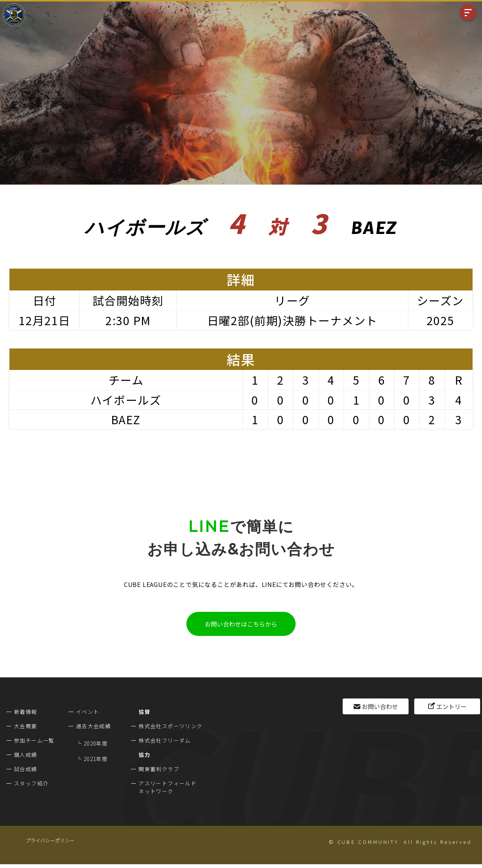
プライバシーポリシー (50, 840)
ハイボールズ (126, 400)
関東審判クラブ (159, 769)
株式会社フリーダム (165, 740)
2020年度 (96, 743)
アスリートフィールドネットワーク (168, 787)
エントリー (451, 706)
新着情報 (26, 712)
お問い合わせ (380, 706)
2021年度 (96, 759)
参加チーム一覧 (34, 740)
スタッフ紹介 (31, 783)
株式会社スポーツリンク (170, 726)
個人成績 (26, 755)
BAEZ (126, 419)
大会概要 (26, 726)
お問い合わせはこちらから (241, 624)
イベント (88, 712)
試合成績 (26, 769)
